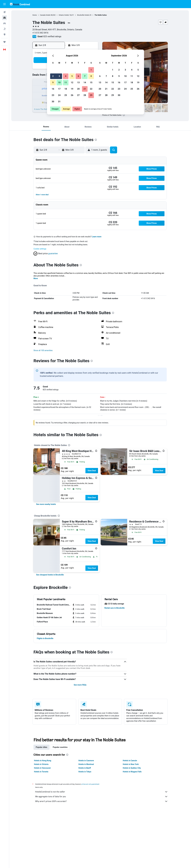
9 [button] (53, 83)
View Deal (92, 471)
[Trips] (5, 42)
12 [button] (72, 83)
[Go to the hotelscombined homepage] (20, 4)
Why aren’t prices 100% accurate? (101, 801)
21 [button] (85, 89)
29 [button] (91, 95)
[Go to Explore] (5, 34)
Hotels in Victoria (41, 764)
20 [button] (78, 89)
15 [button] (91, 83)
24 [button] (59, 95)
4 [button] (66, 76)
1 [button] (91, 70)
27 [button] (78, 95)
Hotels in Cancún (130, 761)
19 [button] (72, 89)
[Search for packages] (5, 29)
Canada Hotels (45, 15)
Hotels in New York (131, 764)
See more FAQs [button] (80, 685)
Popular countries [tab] (60, 747)
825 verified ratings (52, 36)
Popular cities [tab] (42, 747)
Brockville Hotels (83, 15)
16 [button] (53, 89)
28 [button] (85, 95)
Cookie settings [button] (40, 249)
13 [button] (78, 83)
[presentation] (124, 115)
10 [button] (59, 83)
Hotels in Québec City (132, 768)
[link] (46, 504)
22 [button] (91, 89)
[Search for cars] (5, 23)
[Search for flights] (5, 12)
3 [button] (59, 76)
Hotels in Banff (85, 768)
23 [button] (53, 95)
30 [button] (53, 102)
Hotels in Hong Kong (43, 761)
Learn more (97, 237)
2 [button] (53, 76)
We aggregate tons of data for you (101, 797)
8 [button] (91, 76)
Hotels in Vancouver (42, 768)
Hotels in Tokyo (85, 772)
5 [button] (72, 76)
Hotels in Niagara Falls (132, 772)
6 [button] (78, 76)
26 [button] (72, 95)
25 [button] (66, 95)
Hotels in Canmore (86, 761)
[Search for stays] (5, 18)
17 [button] (59, 89)
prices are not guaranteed (90, 784)
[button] (5, 4)
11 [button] (66, 83)
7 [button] (85, 76)
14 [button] (85, 83)
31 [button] (59, 102)
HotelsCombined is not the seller (101, 792)
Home (35, 15)
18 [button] (66, 89)
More (36, 278)
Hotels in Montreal (86, 764)
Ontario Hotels (64, 15)
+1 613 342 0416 (40, 33)
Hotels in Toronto (41, 772)
